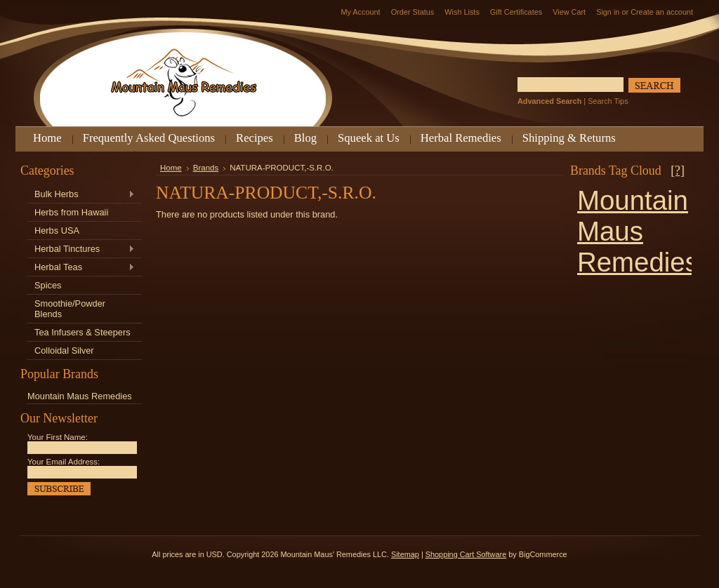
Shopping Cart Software (466, 554)
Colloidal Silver (64, 350)
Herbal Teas (81, 268)
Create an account (662, 12)
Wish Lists (462, 12)
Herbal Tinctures (81, 249)
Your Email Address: (64, 462)
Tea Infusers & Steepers (83, 332)
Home (171, 168)
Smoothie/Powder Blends (70, 309)
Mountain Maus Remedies (80, 396)
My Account (360, 12)
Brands (206, 168)
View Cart (569, 12)
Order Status (413, 12)
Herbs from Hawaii (71, 212)
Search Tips (608, 101)
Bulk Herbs (81, 195)
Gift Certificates (516, 12)
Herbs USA (57, 230)
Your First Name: (58, 437)
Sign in (608, 12)
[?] (678, 171)
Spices (48, 285)
